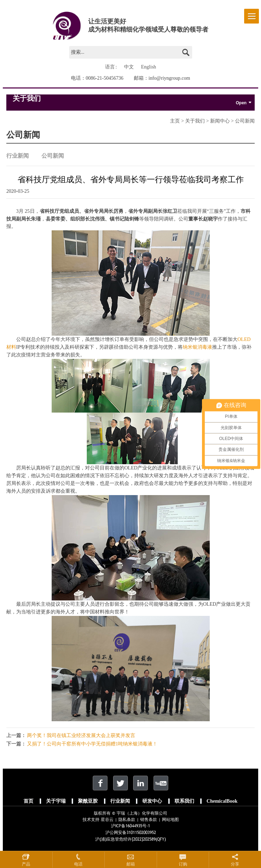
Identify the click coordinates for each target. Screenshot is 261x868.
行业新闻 (18, 156)
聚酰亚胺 (88, 801)
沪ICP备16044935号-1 (130, 826)
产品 (26, 864)
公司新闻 (53, 156)
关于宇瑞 (56, 801)
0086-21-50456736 (105, 78)
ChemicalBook (222, 801)
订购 (183, 864)
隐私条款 (127, 820)
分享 (235, 864)
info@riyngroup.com (169, 78)
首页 (28, 801)
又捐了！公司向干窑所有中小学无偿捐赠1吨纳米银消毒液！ (92, 744)
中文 (129, 67)
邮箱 (131, 864)
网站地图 (170, 820)
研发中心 (152, 801)
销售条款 (149, 820)
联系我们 (184, 801)
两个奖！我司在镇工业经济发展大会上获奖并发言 (81, 735)
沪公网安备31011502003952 (131, 833)
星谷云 (107, 820)
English (149, 67)
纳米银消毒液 (197, 347)
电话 (78, 864)
